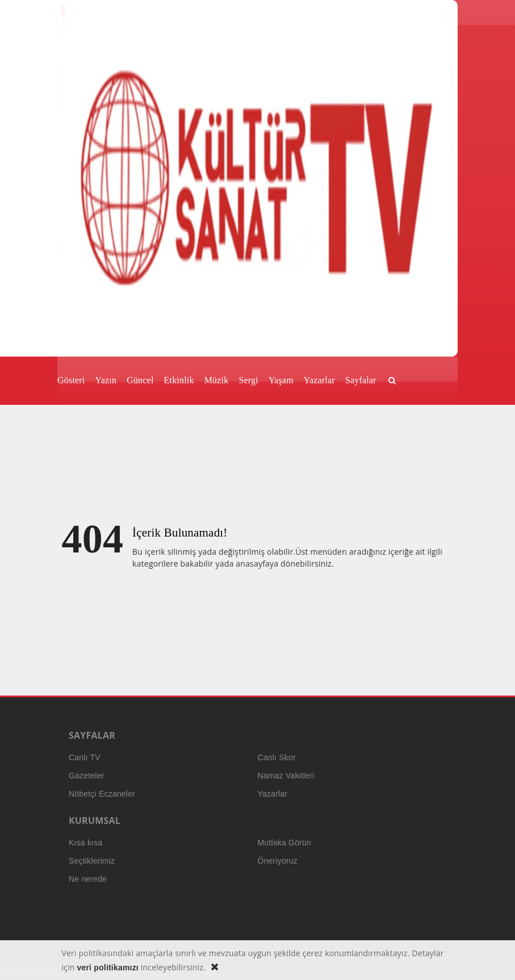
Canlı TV (85, 757)
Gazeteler (87, 776)
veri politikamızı (108, 968)
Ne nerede (88, 879)
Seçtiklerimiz (92, 861)
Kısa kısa (85, 843)
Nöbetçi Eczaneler (102, 794)
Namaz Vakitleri (286, 776)
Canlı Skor (277, 757)
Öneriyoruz (278, 861)
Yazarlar (273, 794)
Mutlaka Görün (284, 843)
